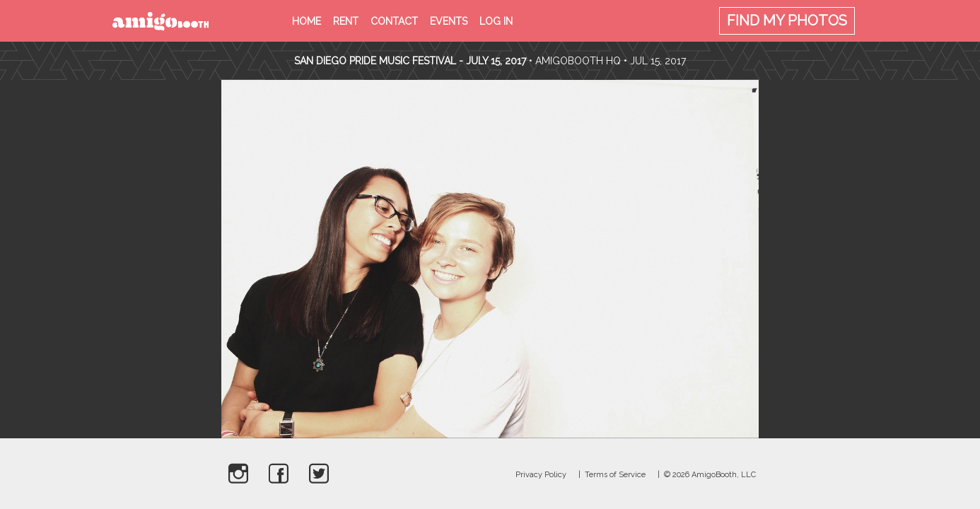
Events (449, 21)
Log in (496, 21)
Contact (394, 21)
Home (307, 21)
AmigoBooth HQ (578, 61)
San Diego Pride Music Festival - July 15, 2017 (410, 61)
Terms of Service (615, 475)
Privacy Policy (541, 475)
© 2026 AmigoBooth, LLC (710, 475)
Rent (346, 21)
